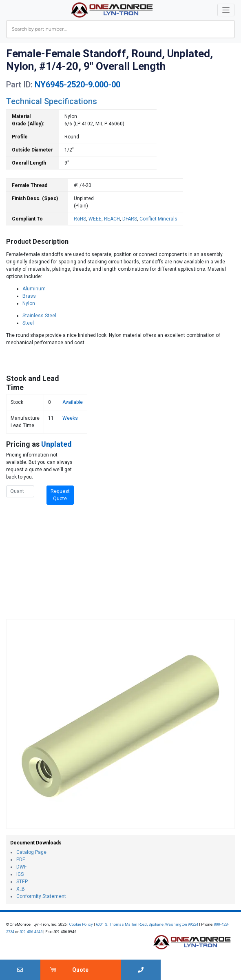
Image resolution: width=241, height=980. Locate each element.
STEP (22, 882)
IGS (20, 874)
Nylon (29, 303)
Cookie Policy (81, 924)
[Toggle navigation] (226, 10)
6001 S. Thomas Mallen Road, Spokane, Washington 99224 (147, 924)
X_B (21, 889)
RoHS (80, 219)
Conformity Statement (41, 896)
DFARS (130, 219)
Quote (80, 970)
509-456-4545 (31, 932)
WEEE (95, 219)
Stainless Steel (39, 316)
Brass (29, 296)
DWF (21, 867)
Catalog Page (31, 852)
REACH (112, 219)
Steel (28, 323)
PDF (21, 860)
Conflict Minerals (158, 219)
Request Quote (60, 495)
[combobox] (120, 29)
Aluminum (34, 289)
